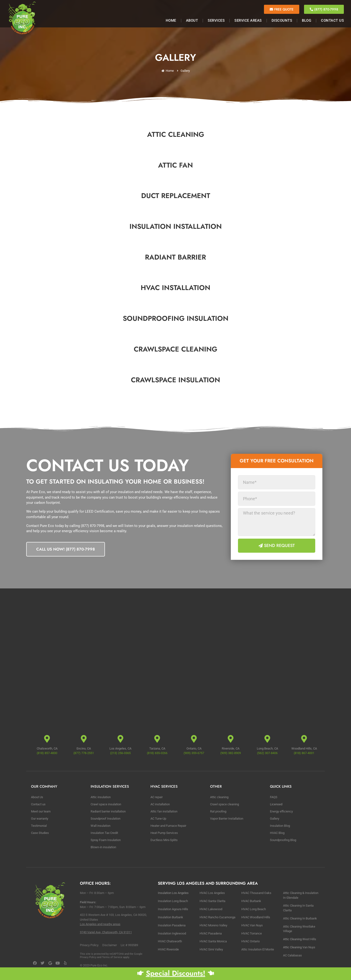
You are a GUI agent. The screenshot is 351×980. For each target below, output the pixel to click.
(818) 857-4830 (47, 753)
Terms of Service (112, 957)
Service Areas (248, 21)
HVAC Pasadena (211, 933)
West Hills (309, 939)
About (192, 21)
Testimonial (39, 826)
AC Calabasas (292, 955)
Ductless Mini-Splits (164, 840)
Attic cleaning (219, 797)
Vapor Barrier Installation (227, 819)
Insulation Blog (280, 826)
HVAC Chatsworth (170, 941)
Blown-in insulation (103, 847)
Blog (307, 21)
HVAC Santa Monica (213, 941)
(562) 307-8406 (267, 753)
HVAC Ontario (250, 941)
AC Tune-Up (158, 819)
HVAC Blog (277, 833)
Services (216, 21)
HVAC (211, 949)
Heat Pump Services (164, 833)
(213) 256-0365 (120, 753)
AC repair (157, 797)
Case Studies (40, 833)
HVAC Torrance (252, 933)
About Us (37, 797)
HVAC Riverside (168, 949)
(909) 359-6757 (194, 753)
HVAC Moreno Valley (213, 925)
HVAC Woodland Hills (256, 917)
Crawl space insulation (106, 804)
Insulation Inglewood (172, 933)
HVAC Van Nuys (252, 925)
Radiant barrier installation (108, 811)
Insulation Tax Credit (104, 833)
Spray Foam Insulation (106, 840)
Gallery (275, 819)
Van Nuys (309, 947)
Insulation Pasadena (172, 925)
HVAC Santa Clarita (212, 901)
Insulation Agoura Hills (173, 909)
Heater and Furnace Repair (168, 826)
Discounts (282, 21)
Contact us (38, 804)
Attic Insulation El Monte (258, 949)
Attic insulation (101, 797)
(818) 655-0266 (157, 753)
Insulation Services (110, 786)
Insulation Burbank (170, 917)
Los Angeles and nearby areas (100, 924)
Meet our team (41, 811)
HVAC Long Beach (254, 909)
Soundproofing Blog (283, 840)
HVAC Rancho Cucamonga (217, 917)
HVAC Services (164, 786)
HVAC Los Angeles (212, 893)
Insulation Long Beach (173, 901)
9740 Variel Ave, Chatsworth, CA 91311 (106, 932)
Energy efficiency (281, 811)
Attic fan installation (164, 811)
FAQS (274, 797)
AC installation (160, 804)
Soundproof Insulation (106, 819)
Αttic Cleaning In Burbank (300, 918)
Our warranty (40, 819)
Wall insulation (101, 826)
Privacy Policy (88, 957)
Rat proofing (218, 811)
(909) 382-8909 (231, 753)
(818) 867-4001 (304, 753)
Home (171, 21)
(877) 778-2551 (84, 753)
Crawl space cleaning (225, 804)
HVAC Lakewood (211, 909)
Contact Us (332, 21)
